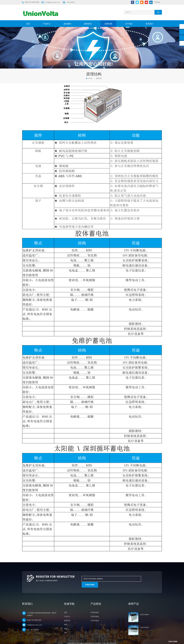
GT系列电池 (95, 615)
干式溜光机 (106, 641)
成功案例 (67, 24)
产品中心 (47, 24)
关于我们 (129, 24)
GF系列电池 (95, 607)
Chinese (157, 2)
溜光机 (112, 641)
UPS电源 (92, 641)
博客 (66, 619)
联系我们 (149, 24)
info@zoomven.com (53, 2)
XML (66, 627)
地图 (66, 623)
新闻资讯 (88, 24)
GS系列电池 (95, 611)
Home (89, 78)
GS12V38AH (145, 609)
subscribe (148, 579)
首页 (28, 24)
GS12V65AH (145, 622)
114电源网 (99, 641)
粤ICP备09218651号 (110, 638)
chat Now (171, 642)
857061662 (71, 2)
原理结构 (108, 24)
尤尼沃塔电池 (85, 641)
